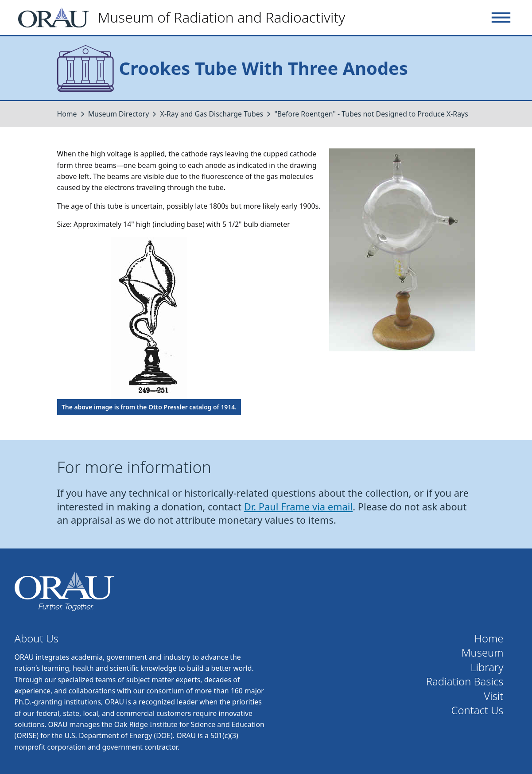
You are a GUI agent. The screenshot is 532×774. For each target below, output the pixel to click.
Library (487, 667)
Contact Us (478, 710)
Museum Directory (119, 114)
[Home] (185, 18)
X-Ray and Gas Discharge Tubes (212, 114)
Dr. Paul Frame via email (299, 507)
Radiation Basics (465, 682)
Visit (493, 696)
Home (67, 114)
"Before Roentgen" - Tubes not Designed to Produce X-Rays (371, 114)
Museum (483, 653)
